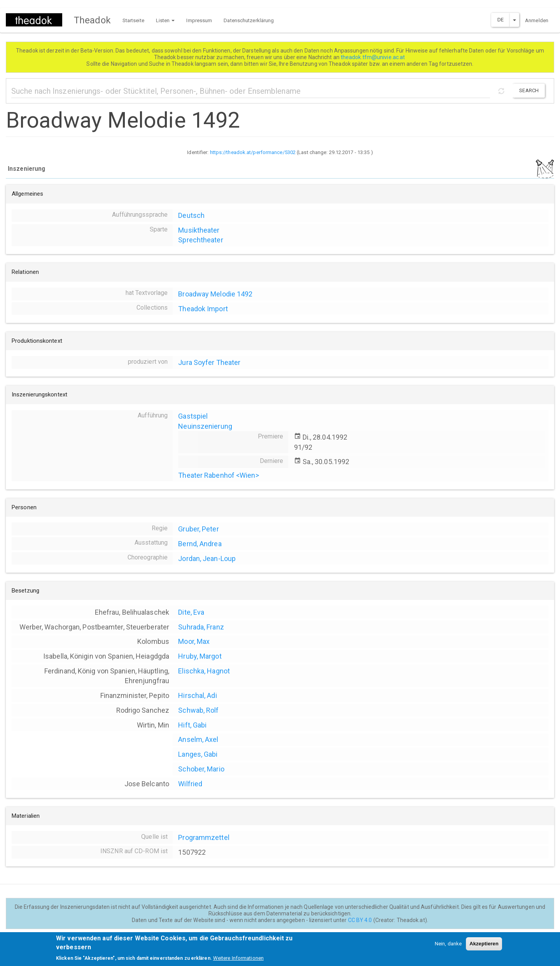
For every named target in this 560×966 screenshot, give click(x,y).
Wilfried (190, 784)
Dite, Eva (191, 612)
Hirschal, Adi (197, 695)
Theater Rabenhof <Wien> (218, 475)
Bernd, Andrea (200, 544)
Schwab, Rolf (198, 710)
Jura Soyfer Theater (209, 362)
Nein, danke (448, 947)
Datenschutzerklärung (249, 20)
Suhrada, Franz (201, 627)
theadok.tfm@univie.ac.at (374, 57)
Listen (165, 20)
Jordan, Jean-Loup (207, 558)
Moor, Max (194, 641)
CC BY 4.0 (360, 920)
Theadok (92, 20)
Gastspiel (193, 416)
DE (500, 20)
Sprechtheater (200, 240)
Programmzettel (204, 837)
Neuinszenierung (205, 426)
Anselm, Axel (198, 739)
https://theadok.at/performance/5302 (253, 152)
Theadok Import (203, 309)
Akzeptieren (484, 947)
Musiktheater (199, 230)
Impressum (199, 20)
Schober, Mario (201, 769)
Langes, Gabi (198, 754)
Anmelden (537, 20)
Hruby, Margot (200, 656)
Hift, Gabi (192, 725)
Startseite (133, 20)
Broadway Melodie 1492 (215, 294)
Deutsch (191, 215)
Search (529, 90)
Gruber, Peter (198, 529)
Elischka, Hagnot (204, 671)
